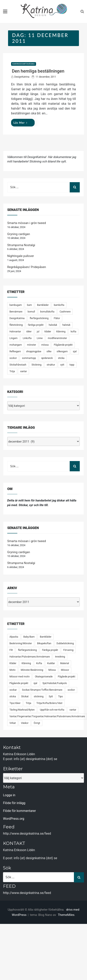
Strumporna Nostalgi (21, 245)
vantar (23, 371)
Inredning (60, 657)
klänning (61, 332)
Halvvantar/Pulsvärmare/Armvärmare (30, 657)
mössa (45, 345)
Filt (11, 650)
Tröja (12, 371)
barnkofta (59, 305)
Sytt (51, 696)
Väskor (25, 723)
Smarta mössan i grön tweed (27, 223)
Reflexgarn (15, 351)
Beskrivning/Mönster (21, 643)
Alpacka (14, 637)
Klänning (26, 663)
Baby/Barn (29, 637)
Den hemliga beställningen (38, 71)
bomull (31, 312)
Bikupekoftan (44, 643)
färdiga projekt (36, 325)
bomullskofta (47, 312)
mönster (32, 345)
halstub (66, 325)
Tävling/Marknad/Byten (22, 710)
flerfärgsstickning (39, 318)
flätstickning (16, 325)
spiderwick (47, 358)
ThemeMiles (66, 915)
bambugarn (16, 305)
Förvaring (68, 650)
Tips (61, 696)
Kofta (39, 663)
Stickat (25, 696)
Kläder (13, 663)
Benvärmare (16, 312)
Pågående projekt (63, 345)
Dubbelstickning (65, 643)
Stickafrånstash (18, 365)
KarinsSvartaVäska (24, 64)
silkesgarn (62, 351)
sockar (13, 690)
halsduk (53, 325)
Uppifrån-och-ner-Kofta (52, 710)
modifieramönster (57, 338)
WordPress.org (14, 819)
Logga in (9, 795)
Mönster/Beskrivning (32, 670)
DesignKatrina (22, 77)
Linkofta (27, 338)
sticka (61, 358)
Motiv (12, 670)
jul (38, 332)
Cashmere (65, 312)
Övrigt (37, 723)
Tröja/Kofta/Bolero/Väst (49, 703)
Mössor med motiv (20, 677)
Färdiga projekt (50, 650)
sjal (75, 351)
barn (29, 305)
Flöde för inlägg (14, 803)
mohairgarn (16, 345)
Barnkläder (43, 305)
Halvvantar (15, 332)
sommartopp (29, 358)
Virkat (13, 723)
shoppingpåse (34, 351)
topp (72, 365)
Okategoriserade (44, 677)
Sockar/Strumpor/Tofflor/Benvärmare (42, 690)
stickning (39, 696)
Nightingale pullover (21, 256)
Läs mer (20, 123)
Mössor (65, 670)
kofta (74, 332)
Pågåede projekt (67, 677)
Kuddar (51, 663)
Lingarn (13, 338)
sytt (62, 365)
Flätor (57, 318)
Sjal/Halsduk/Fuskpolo (55, 683)
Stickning (36, 365)
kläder (48, 332)
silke (49, 351)
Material (65, 663)
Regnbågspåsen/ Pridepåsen (27, 267)
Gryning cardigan (19, 234)
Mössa (52, 670)
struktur (51, 365)
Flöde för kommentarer (19, 811)
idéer (29, 332)
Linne (40, 338)
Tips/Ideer (15, 703)
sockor (13, 358)
